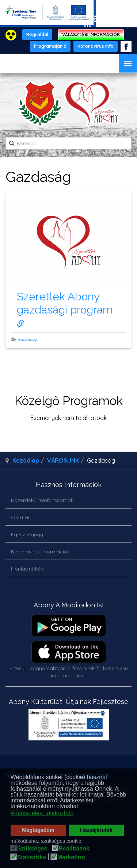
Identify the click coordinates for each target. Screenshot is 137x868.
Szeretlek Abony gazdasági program (66, 309)
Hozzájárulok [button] (96, 830)
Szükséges (32, 849)
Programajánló (50, 46)
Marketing (71, 857)
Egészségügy (27, 534)
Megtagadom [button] (38, 830)
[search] (68, 143)
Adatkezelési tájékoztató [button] (42, 813)
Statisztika (32, 857)
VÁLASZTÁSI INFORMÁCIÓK (91, 34)
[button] (82, 807)
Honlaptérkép (27, 569)
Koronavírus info (96, 46)
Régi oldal (37, 34)
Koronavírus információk (40, 552)
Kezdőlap (26, 460)
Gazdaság (28, 339)
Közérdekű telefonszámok (42, 500)
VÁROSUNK (63, 460)
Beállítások (74, 849)
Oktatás (21, 517)
